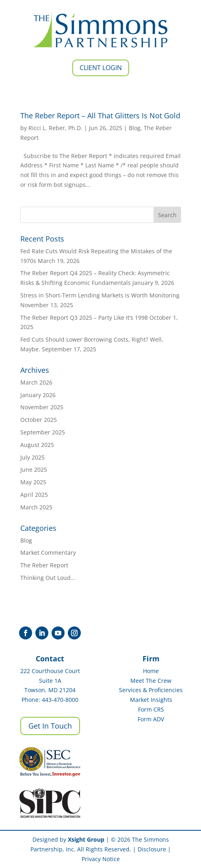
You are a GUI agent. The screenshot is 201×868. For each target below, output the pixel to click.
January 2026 (38, 395)
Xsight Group (86, 839)
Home (151, 671)
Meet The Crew (151, 681)
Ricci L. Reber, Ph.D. (55, 128)
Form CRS (151, 709)
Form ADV (151, 719)
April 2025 (34, 495)
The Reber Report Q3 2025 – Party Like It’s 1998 (84, 317)
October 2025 (39, 420)
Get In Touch (50, 726)
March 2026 (36, 382)
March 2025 (36, 507)
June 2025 (34, 469)
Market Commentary (48, 553)
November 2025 (42, 407)
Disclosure (152, 849)
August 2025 (37, 445)
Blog (135, 128)
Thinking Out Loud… (48, 578)
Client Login (101, 68)
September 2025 (43, 432)
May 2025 (33, 482)
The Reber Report (44, 565)
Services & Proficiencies (151, 690)
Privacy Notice (101, 859)
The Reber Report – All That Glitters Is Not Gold (100, 115)
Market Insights (151, 700)
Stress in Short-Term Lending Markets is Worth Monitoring (100, 295)
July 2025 (32, 457)
